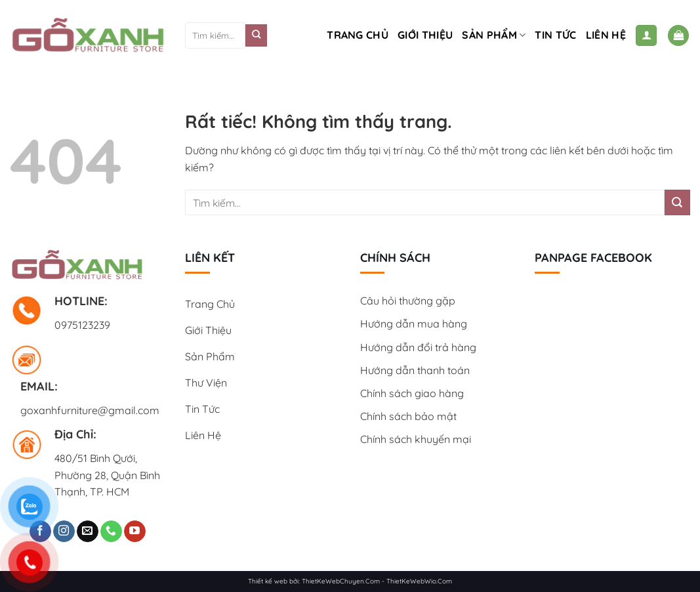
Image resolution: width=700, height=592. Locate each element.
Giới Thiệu (425, 35)
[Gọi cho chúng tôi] (111, 532)
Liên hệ (606, 35)
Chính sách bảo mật (408, 416)
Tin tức (555, 35)
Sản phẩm (494, 35)
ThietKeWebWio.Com (419, 581)
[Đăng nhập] (646, 36)
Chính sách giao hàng (412, 393)
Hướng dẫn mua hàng (414, 324)
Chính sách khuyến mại (416, 439)
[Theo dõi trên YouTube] (135, 532)
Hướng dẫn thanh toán (415, 370)
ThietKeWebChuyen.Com (341, 581)
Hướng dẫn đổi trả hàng (418, 347)
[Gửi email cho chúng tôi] (88, 532)
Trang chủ (358, 35)
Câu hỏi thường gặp (408, 301)
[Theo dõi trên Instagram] (64, 532)
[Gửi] (256, 35)
